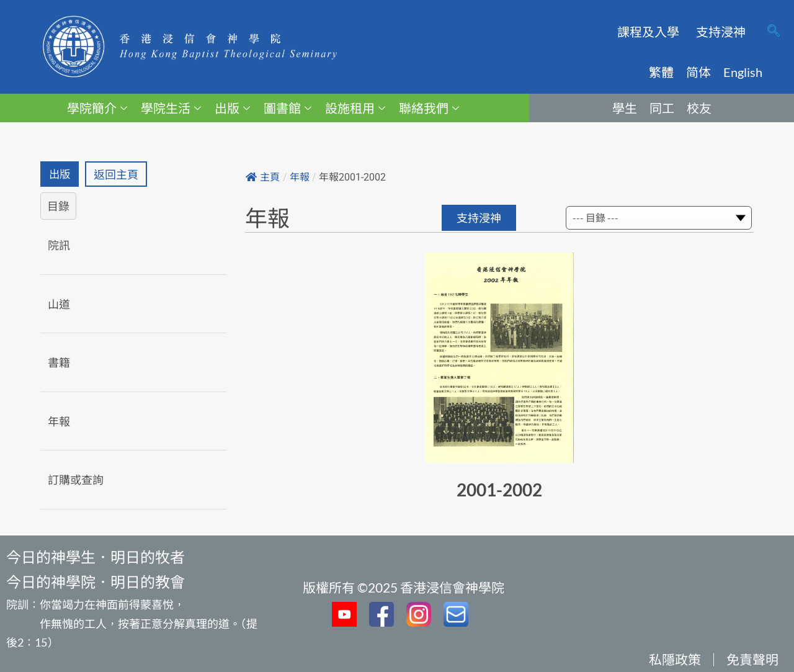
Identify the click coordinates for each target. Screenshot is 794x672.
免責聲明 (752, 659)
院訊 (59, 246)
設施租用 (355, 108)
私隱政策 (675, 659)
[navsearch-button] (774, 32)
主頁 (263, 177)
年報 (59, 421)
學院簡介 (97, 108)
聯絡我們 (429, 108)
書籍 (59, 363)
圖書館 (288, 108)
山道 (59, 304)
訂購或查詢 (76, 480)
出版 (232, 108)
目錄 (58, 207)
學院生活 (171, 108)
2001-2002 (499, 490)
